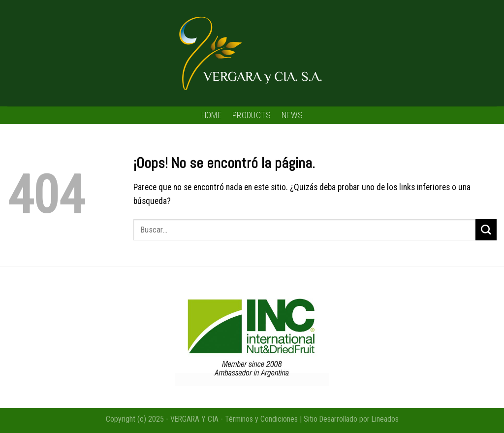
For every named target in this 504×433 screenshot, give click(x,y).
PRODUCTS (252, 115)
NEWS (292, 115)
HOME (211, 115)
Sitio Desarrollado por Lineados (351, 419)
